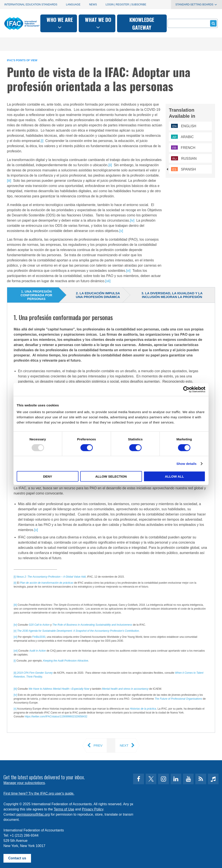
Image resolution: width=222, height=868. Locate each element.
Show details (187, 463)
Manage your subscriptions (24, 783)
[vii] (108, 281)
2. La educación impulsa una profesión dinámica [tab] (98, 295)
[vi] (128, 271)
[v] (121, 231)
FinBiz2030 (39, 637)
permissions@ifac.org (33, 814)
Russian (184, 159)
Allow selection (111, 476)
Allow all (175, 476)
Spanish (183, 169)
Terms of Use (64, 809)
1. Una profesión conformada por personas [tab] (36, 295)
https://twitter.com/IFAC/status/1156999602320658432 (56, 717)
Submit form (213, 23)
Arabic (182, 137)
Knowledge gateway (142, 23)
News (93, 5)
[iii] (9, 181)
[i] (42, 141)
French (183, 148)
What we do (98, 23)
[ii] (110, 165)
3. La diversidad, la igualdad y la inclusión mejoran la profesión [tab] (172, 295)
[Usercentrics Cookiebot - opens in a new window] (186, 389)
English (184, 126)
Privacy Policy (93, 809)
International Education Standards (31, 5)
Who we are (60, 23)
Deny (48, 476)
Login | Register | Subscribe (126, 5)
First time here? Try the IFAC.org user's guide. (39, 793)
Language (73, 5)
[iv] (132, 220)
